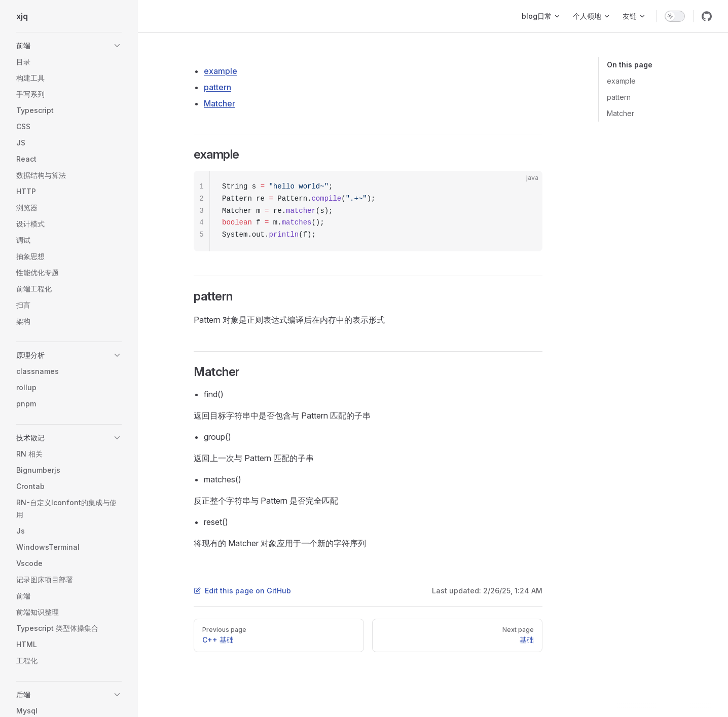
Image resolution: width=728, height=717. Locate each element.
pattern (619, 97)
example (621, 81)
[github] (707, 16)
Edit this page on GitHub (242, 591)
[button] (69, 46)
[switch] (675, 16)
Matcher (621, 113)
